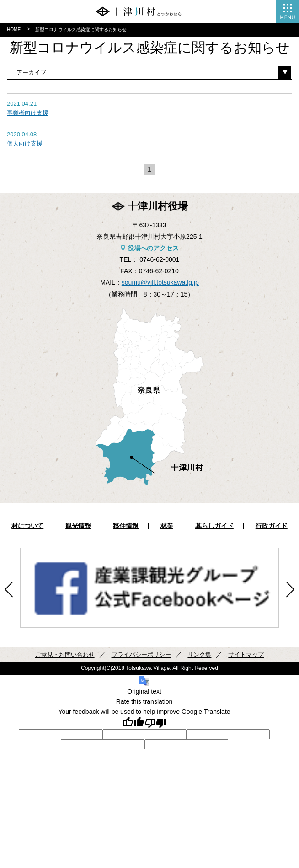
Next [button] (290, 590)
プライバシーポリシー (141, 655)
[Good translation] (133, 723)
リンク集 (199, 655)
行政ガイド (272, 526)
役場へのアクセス (153, 248)
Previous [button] (9, 590)
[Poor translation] (155, 723)
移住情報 (126, 526)
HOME (14, 30)
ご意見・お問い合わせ (65, 655)
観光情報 (78, 526)
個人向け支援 (25, 143)
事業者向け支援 (28, 113)
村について (27, 526)
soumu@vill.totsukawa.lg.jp (160, 282)
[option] (149, 588)
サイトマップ (246, 655)
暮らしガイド (214, 526)
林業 (167, 526)
